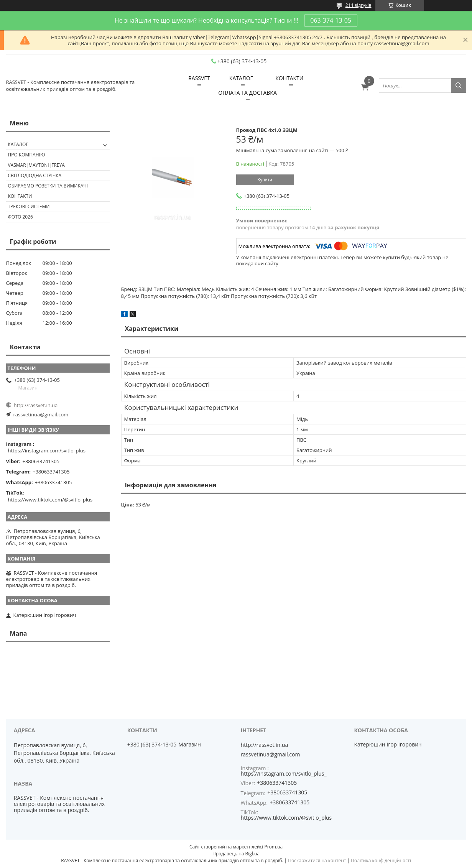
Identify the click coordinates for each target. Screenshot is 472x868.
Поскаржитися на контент (317, 861)
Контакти (20, 196)
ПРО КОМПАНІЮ (27, 155)
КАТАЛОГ (241, 78)
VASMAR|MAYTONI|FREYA (36, 165)
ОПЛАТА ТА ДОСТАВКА (247, 93)
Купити (265, 180)
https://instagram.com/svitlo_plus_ (48, 450)
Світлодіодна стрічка (35, 175)
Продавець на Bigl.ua (236, 854)
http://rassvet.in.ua (36, 405)
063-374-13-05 (331, 20)
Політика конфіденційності (381, 861)
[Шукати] (459, 85)
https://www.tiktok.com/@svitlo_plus (50, 500)
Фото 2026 (21, 217)
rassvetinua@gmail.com (41, 414)
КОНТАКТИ (289, 78)
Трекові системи (29, 206)
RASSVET (199, 78)
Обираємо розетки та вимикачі (48, 186)
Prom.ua (273, 847)
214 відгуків (359, 5)
